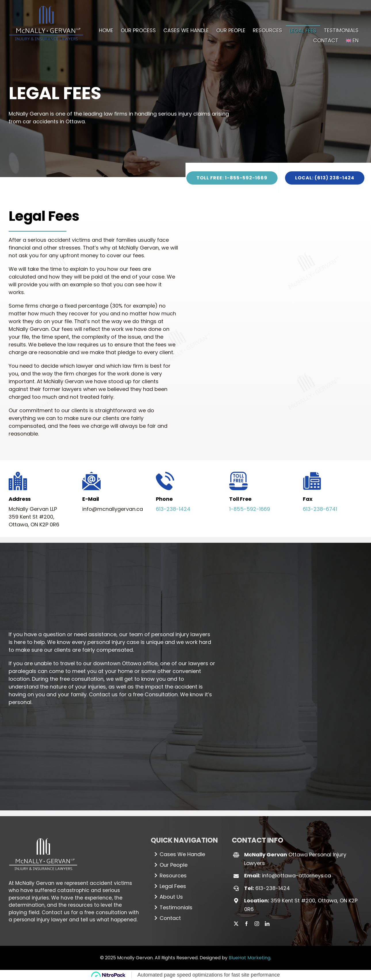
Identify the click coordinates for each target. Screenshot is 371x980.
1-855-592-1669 (250, 509)
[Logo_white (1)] (43, 836)
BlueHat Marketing (249, 958)
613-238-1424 (173, 509)
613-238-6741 (320, 509)
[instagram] (257, 924)
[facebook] (246, 924)
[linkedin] (267, 924)
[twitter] (236, 924)
